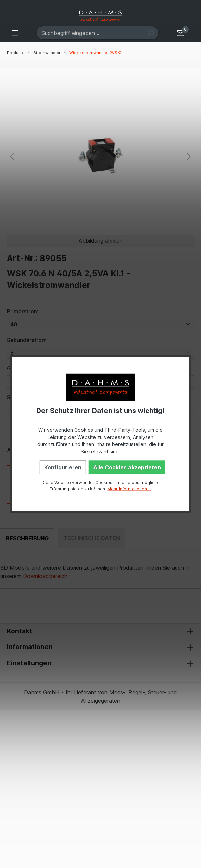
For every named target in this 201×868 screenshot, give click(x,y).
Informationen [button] (100, 647)
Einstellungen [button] (100, 663)
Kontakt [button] (100, 631)
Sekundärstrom (27, 340)
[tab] (27, 538)
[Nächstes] (189, 156)
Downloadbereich (45, 576)
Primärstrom (23, 311)
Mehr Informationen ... (129, 489)
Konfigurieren (63, 467)
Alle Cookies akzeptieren (127, 467)
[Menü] (15, 33)
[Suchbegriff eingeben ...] (90, 33)
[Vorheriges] (12, 156)
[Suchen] (150, 33)
